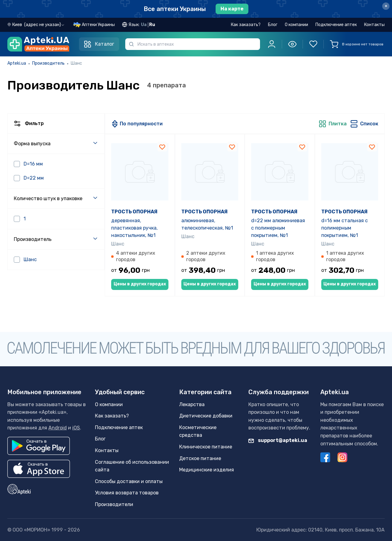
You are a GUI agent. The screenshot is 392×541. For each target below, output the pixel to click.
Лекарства (192, 404)
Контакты (374, 25)
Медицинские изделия (207, 470)
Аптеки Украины (98, 25)
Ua (144, 25)
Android (58, 428)
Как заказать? (246, 25)
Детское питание (200, 458)
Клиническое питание (206, 447)
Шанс (118, 244)
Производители (114, 504)
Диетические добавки (206, 416)
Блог (273, 25)
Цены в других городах (140, 284)
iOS (76, 428)
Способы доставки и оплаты (129, 481)
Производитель (48, 63)
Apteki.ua (17, 63)
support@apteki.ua (278, 440)
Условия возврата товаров (127, 493)
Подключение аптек (336, 25)
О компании (296, 25)
